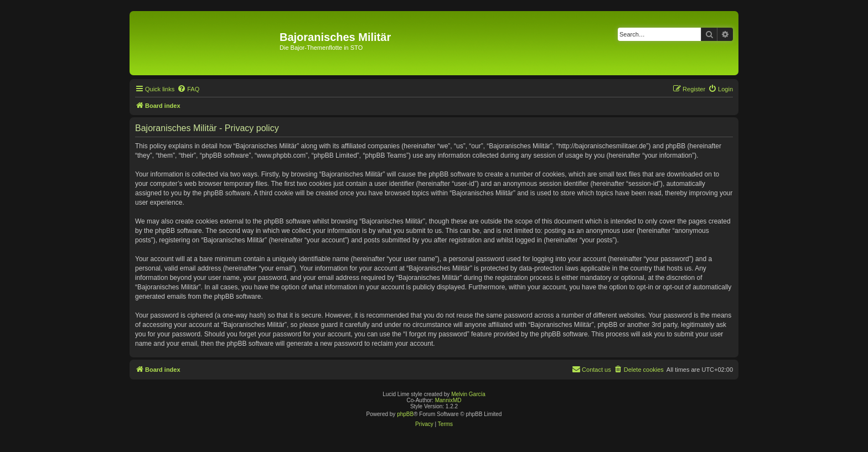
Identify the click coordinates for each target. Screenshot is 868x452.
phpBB (405, 414)
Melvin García (468, 394)
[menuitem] (188, 89)
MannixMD (448, 400)
